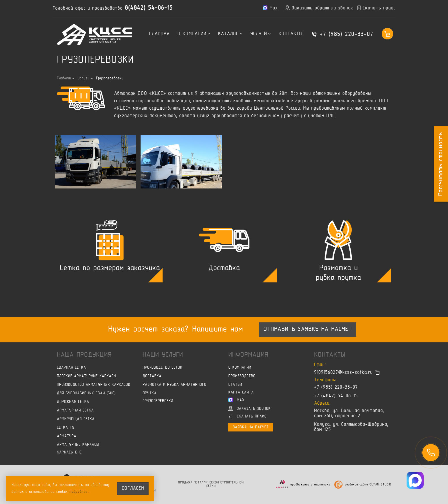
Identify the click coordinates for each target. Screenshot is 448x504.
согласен (133, 489)
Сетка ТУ (66, 428)
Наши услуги (163, 355)
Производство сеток (162, 368)
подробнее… (80, 492)
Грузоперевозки (158, 401)
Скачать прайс (248, 417)
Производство (242, 376)
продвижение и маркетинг (310, 485)
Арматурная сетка (75, 410)
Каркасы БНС (69, 452)
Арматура (67, 436)
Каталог (230, 34)
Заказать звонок (249, 408)
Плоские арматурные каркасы (86, 376)
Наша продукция (84, 355)
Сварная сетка (71, 368)
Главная (159, 34)
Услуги (260, 34)
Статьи (235, 385)
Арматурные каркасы (78, 445)
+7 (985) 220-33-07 (346, 35)
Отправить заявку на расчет (308, 330)
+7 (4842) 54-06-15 (336, 396)
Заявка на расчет (251, 427)
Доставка (152, 376)
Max (236, 400)
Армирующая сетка (76, 419)
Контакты (290, 34)
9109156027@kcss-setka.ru (343, 373)
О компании (194, 34)
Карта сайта (241, 392)
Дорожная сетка (73, 402)
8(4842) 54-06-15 (149, 8)
